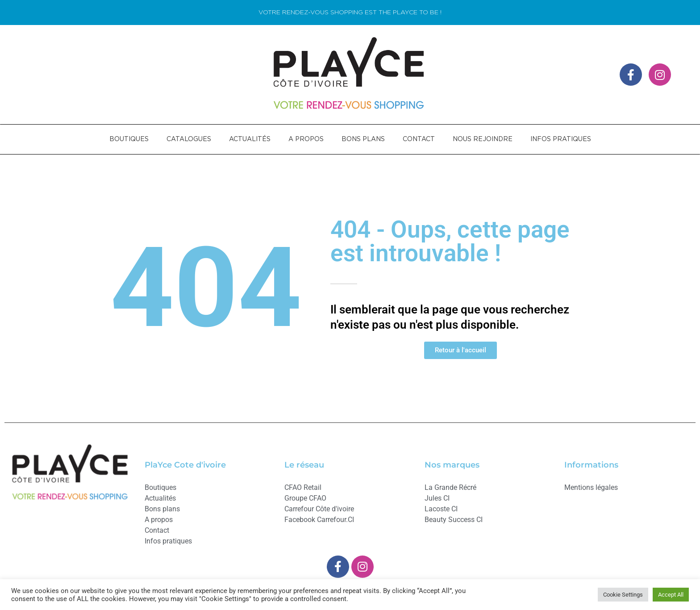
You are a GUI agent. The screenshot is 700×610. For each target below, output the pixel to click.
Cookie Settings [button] (623, 595)
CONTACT (419, 139)
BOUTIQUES (129, 139)
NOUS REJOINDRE (483, 139)
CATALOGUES (189, 139)
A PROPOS (306, 139)
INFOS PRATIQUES (561, 139)
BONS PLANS (363, 139)
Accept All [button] (671, 595)
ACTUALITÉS (250, 139)
